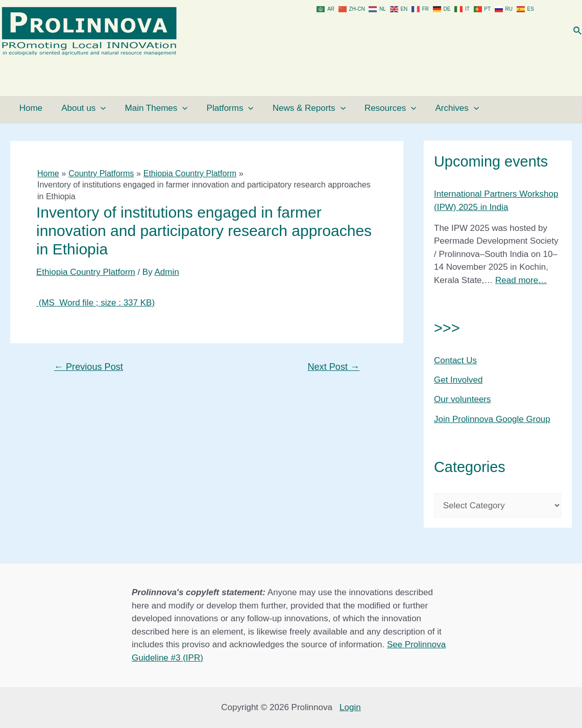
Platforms (203, 108)
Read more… (521, 280)
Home (25, 108)
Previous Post (89, 367)
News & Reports (274, 108)
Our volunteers (463, 399)
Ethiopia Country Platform (86, 272)
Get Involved (458, 380)
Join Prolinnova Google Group (492, 419)
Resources (348, 108)
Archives (408, 108)
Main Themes (136, 108)
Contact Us (455, 360)
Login (350, 707)
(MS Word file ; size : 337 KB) (95, 303)
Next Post (333, 367)
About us (70, 108)
